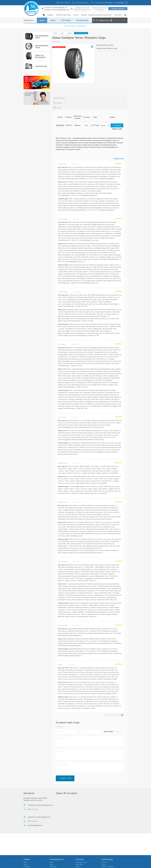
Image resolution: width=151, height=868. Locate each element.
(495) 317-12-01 (33, 809)
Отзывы (78, 866)
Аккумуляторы (82, 20)
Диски (53, 20)
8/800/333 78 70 (82, 8)
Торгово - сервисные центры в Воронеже (97, 15)
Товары (51, 15)
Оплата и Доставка (64, 15)
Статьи (76, 15)
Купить (118, 125)
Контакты (118, 15)
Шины (42, 20)
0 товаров (109, 3)
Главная (55, 33)
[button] (122, 731)
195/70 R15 (60, 125)
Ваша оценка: (108, 731)
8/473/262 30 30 (99, 8)
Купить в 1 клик (117, 129)
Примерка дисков (81, 862)
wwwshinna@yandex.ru (35, 825)
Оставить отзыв (65, 778)
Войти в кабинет (65, 3)
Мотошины (66, 20)
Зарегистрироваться (82, 3)
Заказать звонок (118, 9)
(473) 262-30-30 (33, 821)
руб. (123, 3)
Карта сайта (79, 864)
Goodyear (70, 33)
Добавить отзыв (119, 158)
